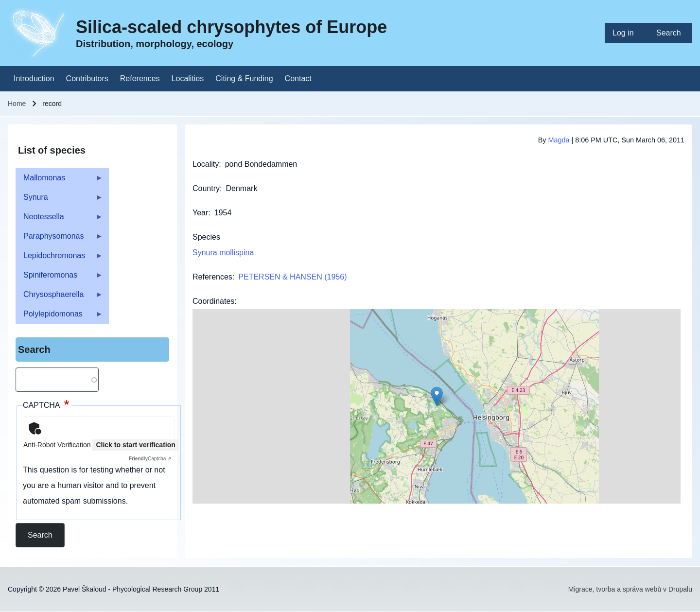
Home (17, 104)
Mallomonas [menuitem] (59, 181)
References (212, 277)
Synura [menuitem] (59, 200)
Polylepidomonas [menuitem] (59, 317)
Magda (559, 140)
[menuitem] (627, 33)
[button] (437, 396)
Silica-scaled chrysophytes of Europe (231, 27)
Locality (206, 164)
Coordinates (213, 301)
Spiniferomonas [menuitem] (59, 278)
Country (206, 188)
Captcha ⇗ (150, 459)
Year (200, 213)
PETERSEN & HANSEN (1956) (292, 277)
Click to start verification (135, 445)
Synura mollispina (223, 253)
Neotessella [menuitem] (59, 219)
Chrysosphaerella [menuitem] (59, 297)
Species (206, 237)
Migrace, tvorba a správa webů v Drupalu (630, 589)
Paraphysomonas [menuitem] (59, 239)
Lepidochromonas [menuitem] (59, 258)
